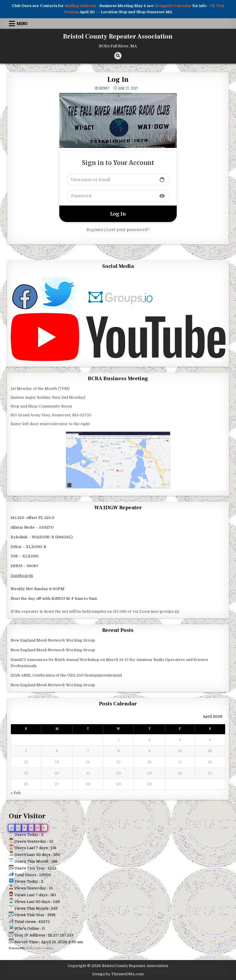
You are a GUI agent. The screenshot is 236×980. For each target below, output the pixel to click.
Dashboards (22, 576)
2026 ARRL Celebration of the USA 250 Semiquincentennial (66, 675)
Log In (118, 80)
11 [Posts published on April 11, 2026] (210, 751)
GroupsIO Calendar (173, 6)
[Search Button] (118, 56)
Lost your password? (128, 230)
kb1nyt (104, 88)
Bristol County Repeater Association (118, 36)
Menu (22, 24)
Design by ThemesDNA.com (118, 974)
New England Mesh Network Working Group (53, 640)
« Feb (16, 793)
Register (95, 230)
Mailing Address (80, 6)
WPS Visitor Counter (40, 948)
